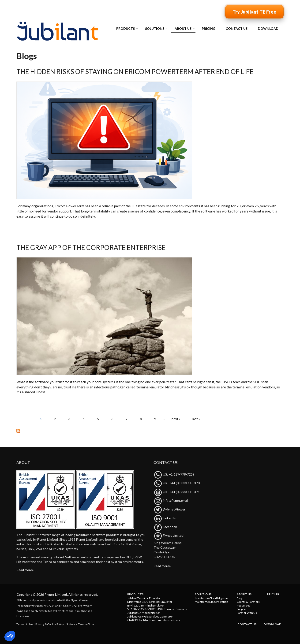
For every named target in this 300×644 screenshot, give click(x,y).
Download (268, 28)
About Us (183, 28)
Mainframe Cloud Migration (212, 598)
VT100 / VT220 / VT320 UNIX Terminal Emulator (157, 609)
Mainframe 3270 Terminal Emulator (150, 602)
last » (196, 419)
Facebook (170, 527)
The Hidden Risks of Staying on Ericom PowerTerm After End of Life (135, 71)
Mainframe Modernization (211, 602)
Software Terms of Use (80, 624)
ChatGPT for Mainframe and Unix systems (154, 620)
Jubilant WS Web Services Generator (150, 616)
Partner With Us (247, 613)
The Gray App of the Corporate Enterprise (91, 247)
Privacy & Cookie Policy (50, 624)
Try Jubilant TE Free (254, 12)
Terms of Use (25, 624)
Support (242, 609)
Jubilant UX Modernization (144, 613)
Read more (24, 570)
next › (176, 419)
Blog (240, 598)
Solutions (155, 28)
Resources (244, 605)
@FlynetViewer (174, 509)
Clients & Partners (248, 602)
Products (126, 28)
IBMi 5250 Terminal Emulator (146, 605)
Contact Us (237, 28)
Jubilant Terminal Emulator (144, 598)
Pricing (209, 28)
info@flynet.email (176, 501)
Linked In (170, 518)
